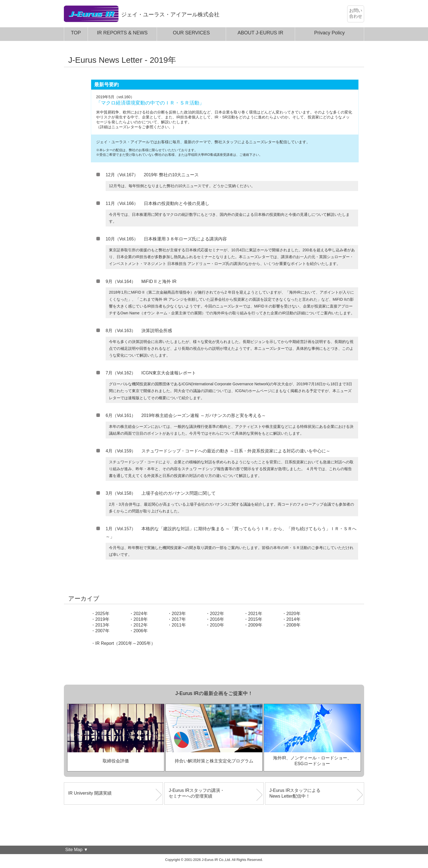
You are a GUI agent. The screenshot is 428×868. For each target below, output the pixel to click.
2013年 (102, 625)
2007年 (102, 631)
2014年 (293, 619)
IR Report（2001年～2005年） (125, 643)
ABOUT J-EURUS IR (260, 33)
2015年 (255, 619)
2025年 (102, 614)
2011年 (179, 625)
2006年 (141, 631)
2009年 (255, 625)
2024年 (141, 614)
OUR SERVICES (191, 33)
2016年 (217, 619)
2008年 (293, 625)
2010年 (217, 625)
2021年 (255, 614)
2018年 (141, 619)
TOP (76, 33)
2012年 (141, 625)
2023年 (179, 614)
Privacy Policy (329, 33)
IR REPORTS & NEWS (122, 33)
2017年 (179, 619)
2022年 (217, 614)
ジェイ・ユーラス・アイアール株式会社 (170, 14)
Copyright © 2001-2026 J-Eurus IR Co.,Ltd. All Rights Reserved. (214, 860)
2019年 (102, 619)
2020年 (293, 614)
